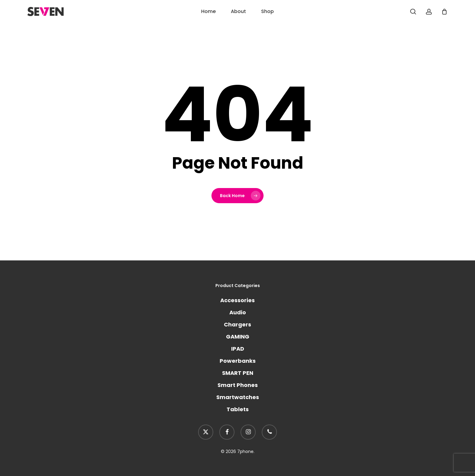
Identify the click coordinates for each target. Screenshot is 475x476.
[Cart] (444, 12)
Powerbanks (238, 361)
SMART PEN (238, 373)
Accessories (237, 300)
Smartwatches (238, 397)
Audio (238, 312)
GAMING (238, 337)
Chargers (237, 324)
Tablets (238, 409)
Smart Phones (238, 385)
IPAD (238, 349)
